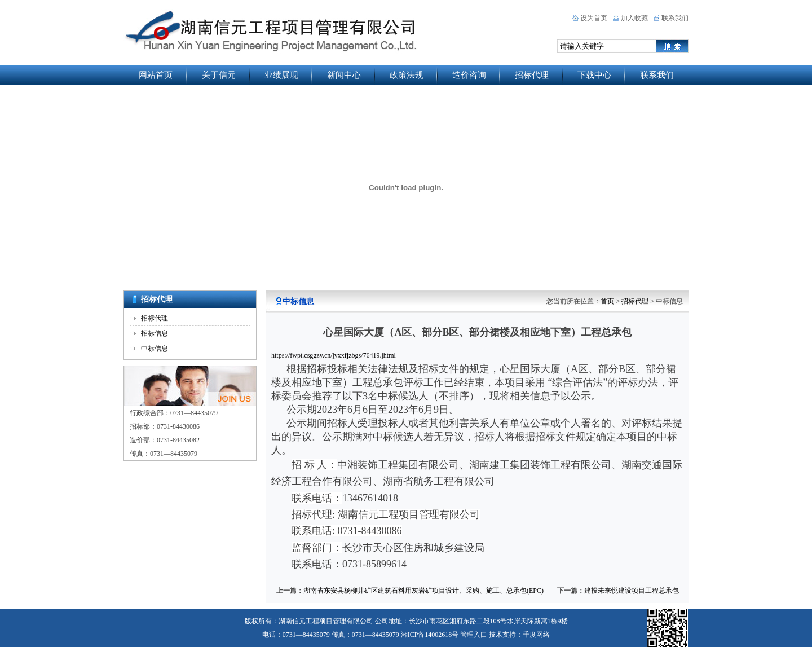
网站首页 (156, 75)
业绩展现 (281, 75)
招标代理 (532, 75)
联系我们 (675, 18)
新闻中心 (344, 75)
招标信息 (155, 333)
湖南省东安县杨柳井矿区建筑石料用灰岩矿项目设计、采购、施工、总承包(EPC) (423, 591)
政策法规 (407, 75)
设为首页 (594, 18)
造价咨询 (469, 75)
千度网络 (536, 635)
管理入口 (474, 635)
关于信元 (219, 75)
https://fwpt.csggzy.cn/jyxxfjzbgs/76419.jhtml (334, 355)
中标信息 (155, 349)
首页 (607, 301)
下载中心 (594, 75)
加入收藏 (634, 18)
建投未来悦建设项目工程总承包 (632, 591)
